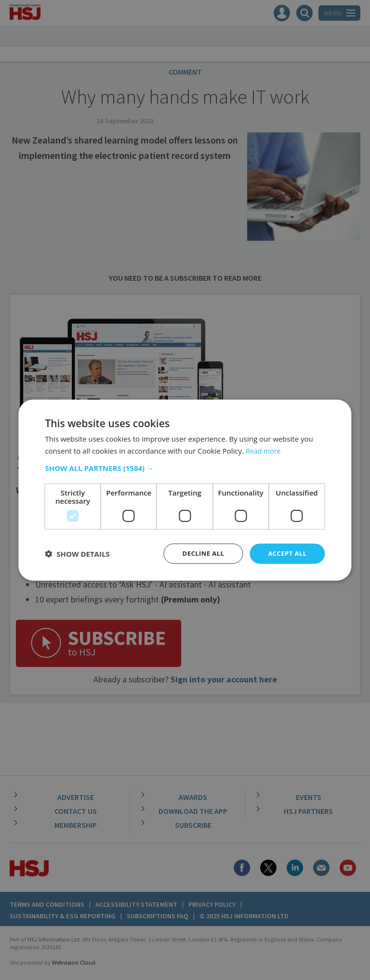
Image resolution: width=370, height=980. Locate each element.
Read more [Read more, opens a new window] (264, 450)
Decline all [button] (199, 554)
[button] (185, 468)
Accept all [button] (286, 554)
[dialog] (185, 490)
